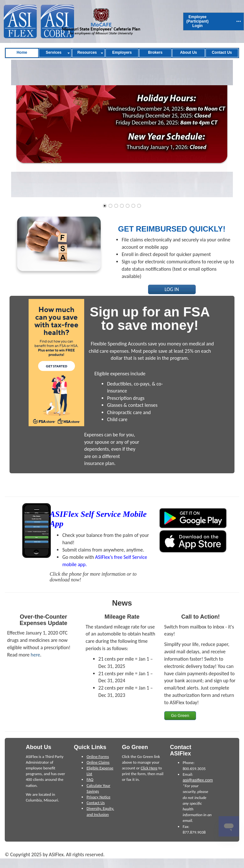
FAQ (90, 779)
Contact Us (95, 803)
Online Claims (98, 762)
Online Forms (98, 757)
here (36, 655)
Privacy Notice (98, 797)
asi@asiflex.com (198, 780)
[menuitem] (198, 21)
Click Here (149, 768)
